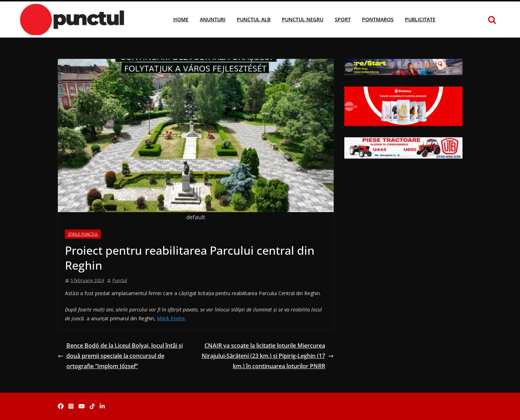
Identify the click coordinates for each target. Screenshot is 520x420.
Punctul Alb (254, 19)
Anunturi (213, 19)
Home (181, 19)
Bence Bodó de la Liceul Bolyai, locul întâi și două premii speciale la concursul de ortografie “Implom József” (120, 356)
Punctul (120, 280)
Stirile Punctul (83, 234)
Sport (343, 19)
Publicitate (420, 19)
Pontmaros (378, 19)
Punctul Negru (303, 19)
